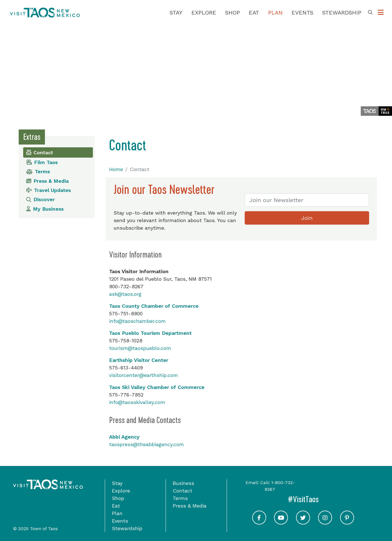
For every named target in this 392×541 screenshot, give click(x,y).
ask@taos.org (125, 294)
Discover (40, 199)
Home (116, 169)
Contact (40, 152)
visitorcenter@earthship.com (144, 375)
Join (307, 218)
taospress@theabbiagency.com (146, 444)
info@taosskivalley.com (137, 402)
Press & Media (47, 181)
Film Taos (42, 162)
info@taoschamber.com (137, 321)
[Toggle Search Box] (370, 13)
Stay (176, 13)
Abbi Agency (124, 437)
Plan (275, 13)
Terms (38, 171)
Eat (254, 13)
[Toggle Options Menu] (381, 13)
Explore (204, 13)
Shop (233, 13)
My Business (45, 209)
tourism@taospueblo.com (140, 348)
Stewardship (342, 13)
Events (302, 13)
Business (183, 483)
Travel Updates (49, 190)
